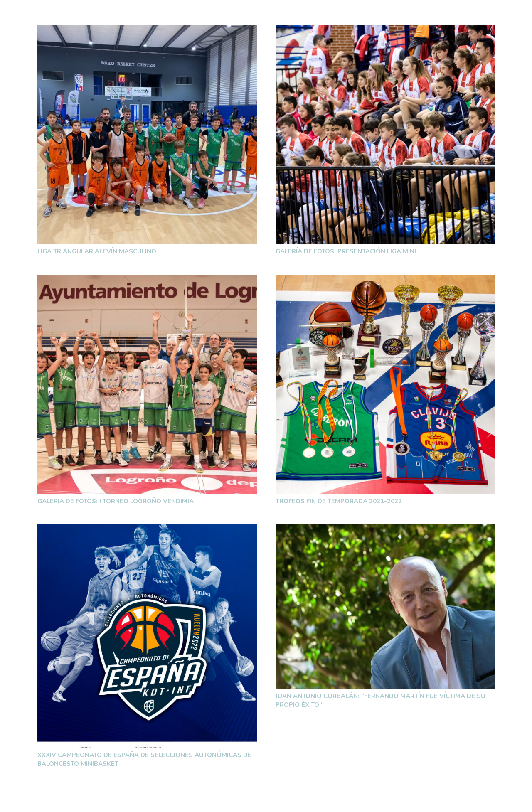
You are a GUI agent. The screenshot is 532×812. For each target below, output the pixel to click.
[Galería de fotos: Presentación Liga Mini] (385, 135)
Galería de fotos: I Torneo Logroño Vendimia (116, 501)
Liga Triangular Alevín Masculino (97, 251)
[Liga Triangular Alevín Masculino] (147, 135)
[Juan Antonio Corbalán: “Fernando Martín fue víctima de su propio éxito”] (385, 607)
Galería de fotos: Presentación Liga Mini (346, 251)
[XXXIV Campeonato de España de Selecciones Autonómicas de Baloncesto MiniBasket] (147, 636)
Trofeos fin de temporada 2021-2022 (339, 501)
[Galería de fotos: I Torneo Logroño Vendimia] (147, 384)
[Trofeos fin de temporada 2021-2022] (385, 384)
